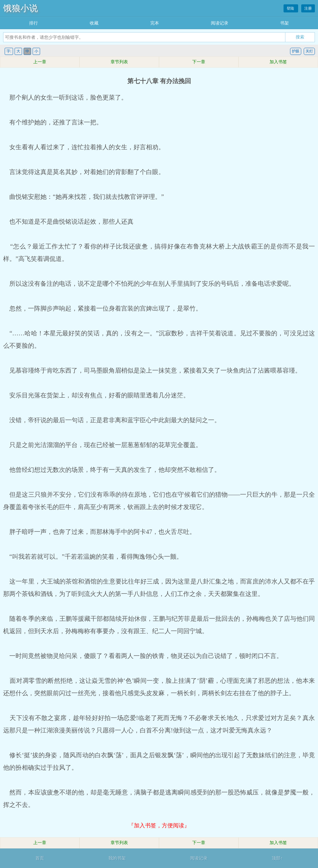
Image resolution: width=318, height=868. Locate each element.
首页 (40, 858)
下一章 (199, 62)
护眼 (296, 51)
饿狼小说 (20, 8)
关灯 (309, 51)
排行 (34, 23)
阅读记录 (220, 23)
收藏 (94, 23)
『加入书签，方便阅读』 (159, 825)
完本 (155, 23)
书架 (284, 23)
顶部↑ (277, 858)
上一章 (40, 62)
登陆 (291, 8)
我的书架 (117, 858)
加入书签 (278, 62)
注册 (308, 8)
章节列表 (119, 62)
